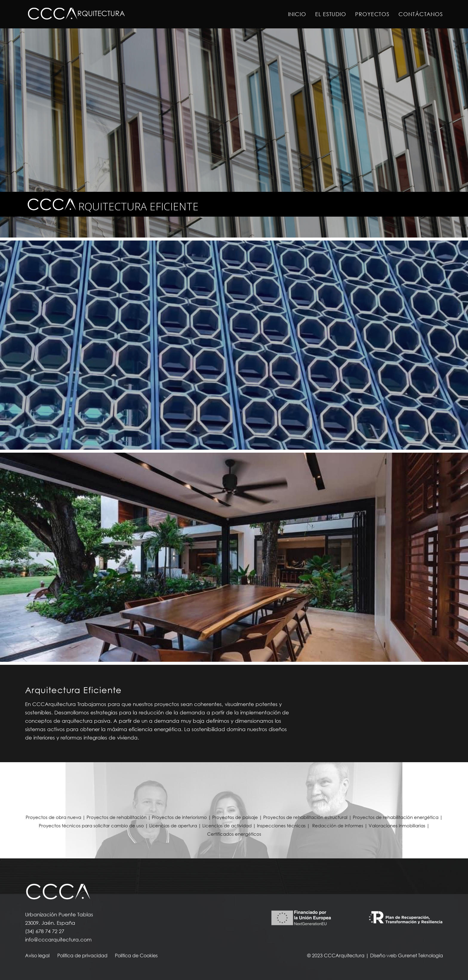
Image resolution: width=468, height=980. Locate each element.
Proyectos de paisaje (235, 817)
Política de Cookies (136, 955)
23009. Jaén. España (50, 923)
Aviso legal (37, 955)
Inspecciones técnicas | (284, 826)
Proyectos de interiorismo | (182, 817)
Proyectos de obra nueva (53, 817)
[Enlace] (76, 14)
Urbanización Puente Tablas (59, 914)
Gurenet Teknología (420, 955)
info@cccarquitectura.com (58, 940)
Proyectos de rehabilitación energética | (398, 817)
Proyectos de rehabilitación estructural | (308, 817)
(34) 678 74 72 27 (45, 931)
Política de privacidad (82, 955)
